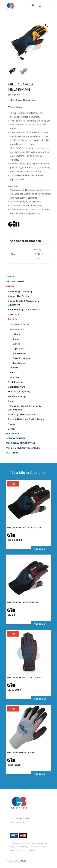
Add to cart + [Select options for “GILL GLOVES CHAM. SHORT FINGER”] (41, 549)
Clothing (13, 319)
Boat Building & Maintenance (24, 310)
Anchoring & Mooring (20, 292)
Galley (11, 401)
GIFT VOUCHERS (15, 281)
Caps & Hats (19, 349)
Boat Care (13, 314)
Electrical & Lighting (19, 392)
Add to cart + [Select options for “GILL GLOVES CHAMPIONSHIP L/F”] (41, 624)
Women (15, 377)
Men (13, 372)
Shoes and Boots (20, 324)
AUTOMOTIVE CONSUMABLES (23, 448)
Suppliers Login (16, 843)
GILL (13, 100)
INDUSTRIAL (13, 433)
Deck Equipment (17, 382)
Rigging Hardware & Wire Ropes (26, 419)
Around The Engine (19, 296)
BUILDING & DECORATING (20, 443)
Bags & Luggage (21, 358)
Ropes (11, 424)
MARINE (10, 286)
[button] (47, 25)
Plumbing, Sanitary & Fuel (22, 414)
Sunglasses (19, 363)
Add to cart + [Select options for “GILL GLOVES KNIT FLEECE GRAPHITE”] (41, 699)
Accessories (17, 329)
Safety (11, 429)
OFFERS (10, 277)
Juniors (14, 368)
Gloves (16, 344)
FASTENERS (12, 453)
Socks (16, 339)
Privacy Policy (30, 843)
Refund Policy (22, 847)
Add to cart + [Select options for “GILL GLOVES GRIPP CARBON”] (41, 774)
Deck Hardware (17, 387)
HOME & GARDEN (15, 438)
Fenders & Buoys (17, 396)
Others (16, 334)
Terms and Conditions (26, 850)
